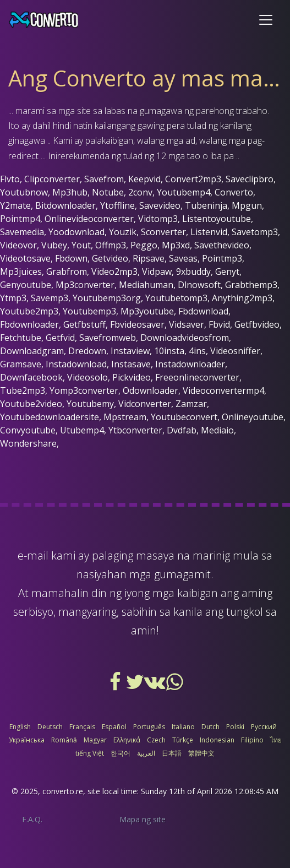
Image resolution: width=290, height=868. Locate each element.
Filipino (252, 740)
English (20, 727)
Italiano (183, 727)
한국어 (121, 753)
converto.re (63, 791)
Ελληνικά (127, 740)
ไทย (276, 740)
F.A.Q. (32, 819)
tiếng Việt (90, 753)
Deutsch (50, 727)
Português (149, 727)
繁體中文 (201, 753)
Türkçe (183, 740)
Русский (264, 727)
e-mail (33, 555)
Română (64, 740)
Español (114, 727)
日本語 (172, 753)
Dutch (210, 727)
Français (82, 727)
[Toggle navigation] (266, 20)
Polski (235, 727)
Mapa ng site (143, 819)
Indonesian (217, 740)
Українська (27, 740)
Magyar (95, 740)
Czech (156, 740)
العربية (146, 753)
